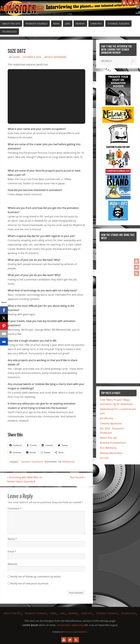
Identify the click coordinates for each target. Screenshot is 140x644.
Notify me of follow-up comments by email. (36, 577)
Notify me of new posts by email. (30, 584)
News (53, 613)
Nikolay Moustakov (111, 453)
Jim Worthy (106, 418)
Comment (15, 509)
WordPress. (82, 632)
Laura (16, 57)
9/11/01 (104, 458)
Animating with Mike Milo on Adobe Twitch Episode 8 (25, 479)
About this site (109, 438)
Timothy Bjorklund (111, 423)
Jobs (62, 613)
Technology (128, 613)
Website (12, 564)
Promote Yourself (36, 613)
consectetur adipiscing (70, 625)
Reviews (73, 613)
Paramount (37, 462)
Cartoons (26, 462)
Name (12, 539)
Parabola (69, 632)
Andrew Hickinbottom (113, 443)
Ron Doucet (77, 477)
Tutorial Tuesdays (107, 613)
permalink (68, 462)
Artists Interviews (55, 57)
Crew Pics (87, 613)
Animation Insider (22, 9)
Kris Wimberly (108, 448)
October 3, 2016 (32, 57)
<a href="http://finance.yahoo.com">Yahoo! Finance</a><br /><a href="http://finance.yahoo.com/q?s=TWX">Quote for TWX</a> (112, 311)
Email (12, 551)
